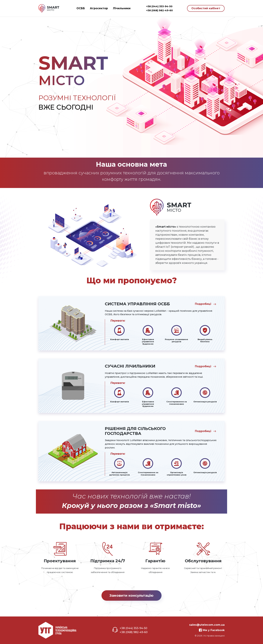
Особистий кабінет (206, 8)
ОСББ (81, 8)
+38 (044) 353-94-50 (159, 6)
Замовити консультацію (131, 595)
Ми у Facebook (212, 630)
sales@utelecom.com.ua (207, 625)
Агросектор (99, 8)
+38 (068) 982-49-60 (160, 10)
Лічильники (122, 8)
